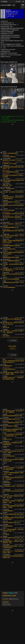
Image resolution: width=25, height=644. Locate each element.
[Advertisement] (12, 137)
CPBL (10, 593)
